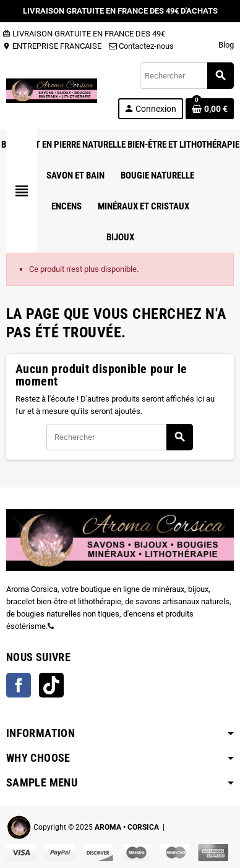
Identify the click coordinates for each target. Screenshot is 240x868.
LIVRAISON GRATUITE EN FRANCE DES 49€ (84, 34)
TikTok (51, 685)
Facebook (19, 685)
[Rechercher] (186, 76)
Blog (226, 45)
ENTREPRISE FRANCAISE (52, 46)
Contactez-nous (141, 46)
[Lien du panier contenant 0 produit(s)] (210, 109)
